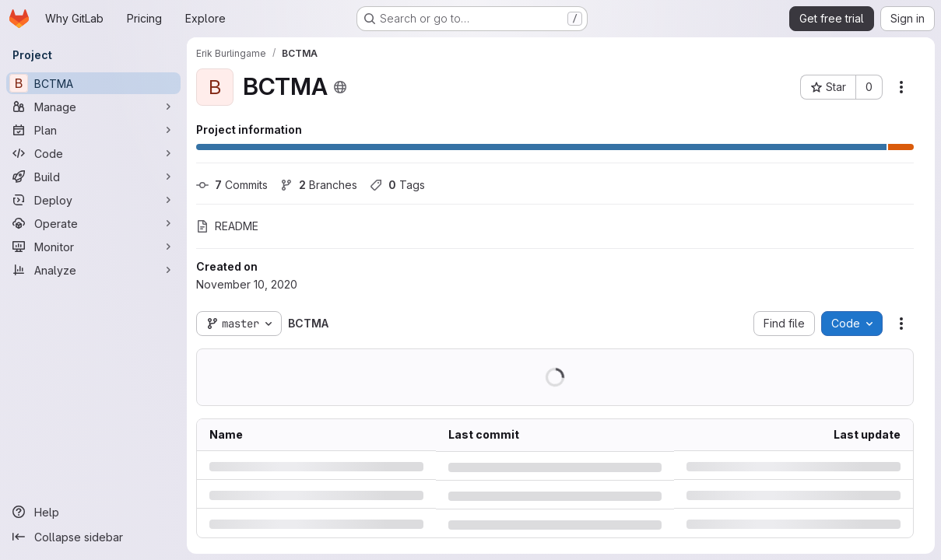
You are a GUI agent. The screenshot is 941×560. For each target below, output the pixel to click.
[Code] (93, 153)
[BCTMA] (93, 83)
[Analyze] (93, 270)
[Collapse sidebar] (93, 537)
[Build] (93, 177)
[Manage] (93, 107)
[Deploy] (93, 200)
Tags (397, 185)
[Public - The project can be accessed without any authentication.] (340, 87)
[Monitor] (93, 247)
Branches (319, 185)
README (227, 226)
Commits (232, 185)
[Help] (93, 512)
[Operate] (93, 223)
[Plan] (93, 130)
